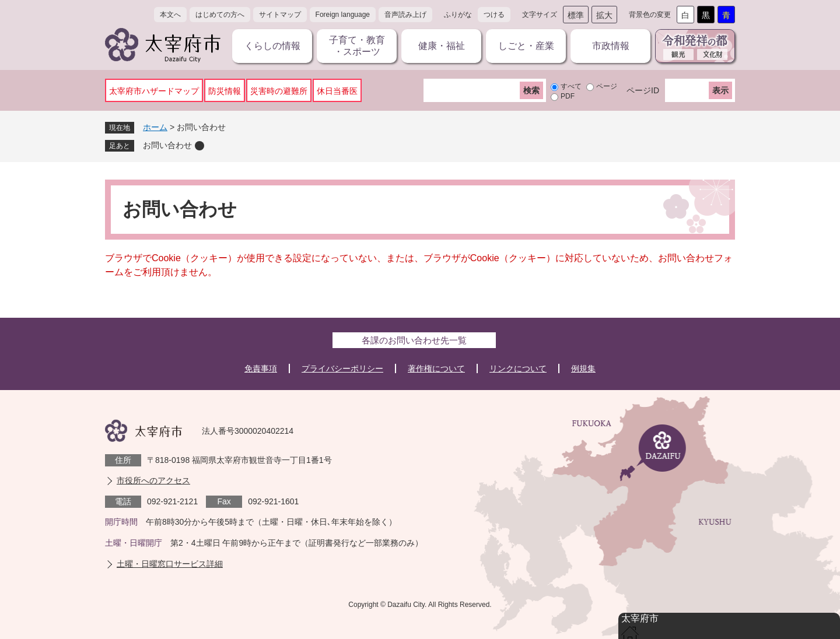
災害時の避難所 (279, 91)
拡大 (604, 15)
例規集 (583, 368)
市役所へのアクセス (153, 480)
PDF (568, 96)
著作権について (436, 368)
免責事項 (261, 368)
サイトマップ (280, 15)
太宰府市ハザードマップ (154, 91)
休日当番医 (337, 91)
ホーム (155, 127)
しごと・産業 (526, 46)
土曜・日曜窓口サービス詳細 (170, 564)
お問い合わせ (167, 145)
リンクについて (518, 368)
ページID (643, 90)
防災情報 (225, 91)
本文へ (170, 15)
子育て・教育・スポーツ (357, 46)
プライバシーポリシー (342, 368)
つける (494, 15)
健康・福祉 (442, 46)
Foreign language (343, 15)
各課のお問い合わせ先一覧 (414, 340)
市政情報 (611, 46)
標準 (576, 15)
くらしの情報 (272, 46)
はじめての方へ (220, 15)
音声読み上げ (405, 15)
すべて (571, 86)
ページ (607, 86)
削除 (199, 146)
